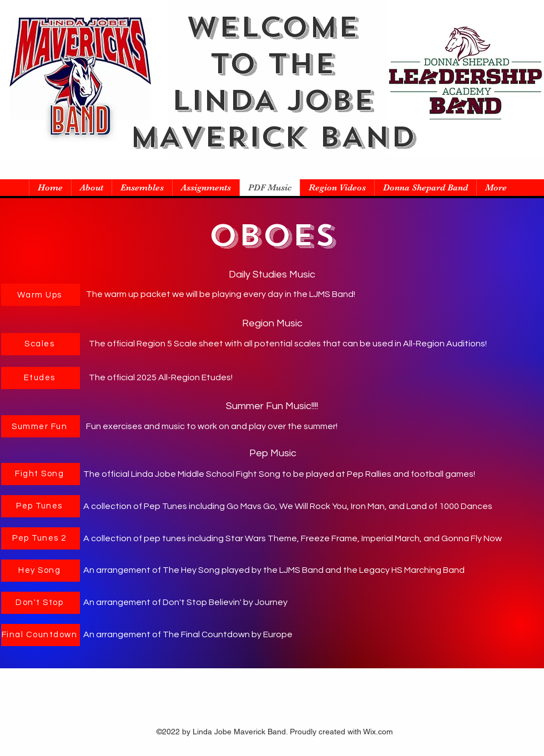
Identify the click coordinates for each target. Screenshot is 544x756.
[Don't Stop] (41, 603)
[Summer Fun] (41, 426)
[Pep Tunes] (41, 506)
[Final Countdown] (41, 635)
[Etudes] (41, 378)
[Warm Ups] (41, 295)
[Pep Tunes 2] (41, 538)
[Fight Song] (41, 474)
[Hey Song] (41, 571)
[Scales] (41, 344)
